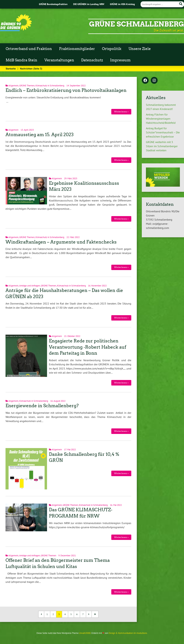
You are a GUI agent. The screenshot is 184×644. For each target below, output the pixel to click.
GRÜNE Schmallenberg (137, 24)
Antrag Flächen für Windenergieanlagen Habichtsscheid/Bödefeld (161, 119)
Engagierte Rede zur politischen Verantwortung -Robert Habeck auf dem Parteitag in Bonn (88, 347)
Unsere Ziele (140, 49)
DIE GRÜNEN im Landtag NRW (89, 4)
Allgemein (13, 86)
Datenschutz (92, 60)
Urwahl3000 (85, 633)
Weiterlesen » (121, 112)
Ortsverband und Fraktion (29, 49)
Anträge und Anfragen (30, 286)
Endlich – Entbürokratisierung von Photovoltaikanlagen (66, 90)
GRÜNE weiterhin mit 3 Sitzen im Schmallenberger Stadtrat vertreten (162, 146)
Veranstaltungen (59, 60)
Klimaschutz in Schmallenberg (50, 86)
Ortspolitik (112, 49)
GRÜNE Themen (27, 86)
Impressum (120, 60)
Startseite (11, 69)
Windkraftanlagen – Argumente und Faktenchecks (61, 242)
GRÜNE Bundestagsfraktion (53, 4)
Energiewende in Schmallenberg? (42, 406)
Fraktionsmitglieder (77, 49)
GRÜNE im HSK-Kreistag (122, 4)
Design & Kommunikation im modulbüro (128, 633)
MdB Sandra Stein (21, 60)
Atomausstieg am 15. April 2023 (40, 135)
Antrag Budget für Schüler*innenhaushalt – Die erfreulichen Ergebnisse (163, 132)
